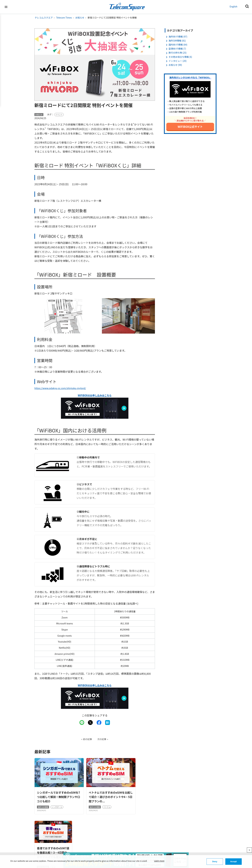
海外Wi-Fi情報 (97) (178, 37)
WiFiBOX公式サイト (190, 127)
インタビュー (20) (178, 61)
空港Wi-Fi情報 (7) (177, 49)
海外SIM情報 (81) (177, 41)
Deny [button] (215, 861)
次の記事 (102, 738)
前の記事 (87, 738)
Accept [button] (233, 861)
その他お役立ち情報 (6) (180, 57)
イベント (59, 115)
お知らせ (80, 18)
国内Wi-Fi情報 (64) (178, 45)
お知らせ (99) (175, 65)
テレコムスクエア (44, 18)
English (234, 6)
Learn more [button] (160, 861)
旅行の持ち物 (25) (178, 53)
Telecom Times (64, 18)
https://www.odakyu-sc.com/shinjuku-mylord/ (62, 388)
